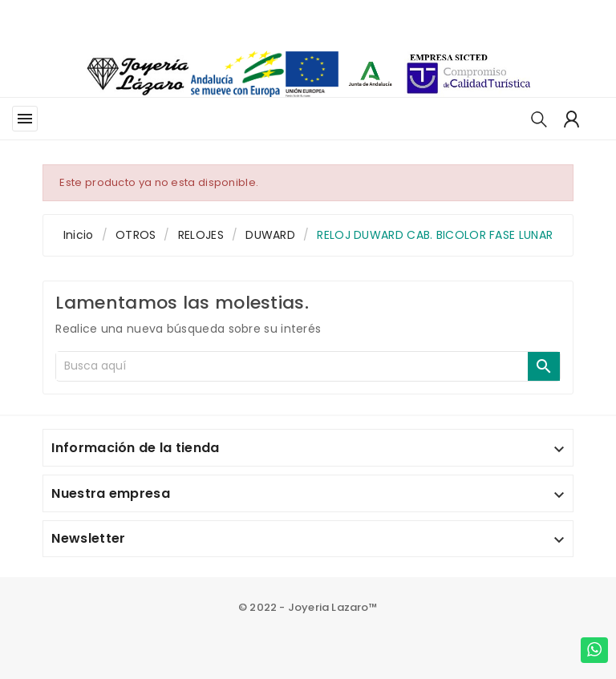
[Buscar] (292, 366)
